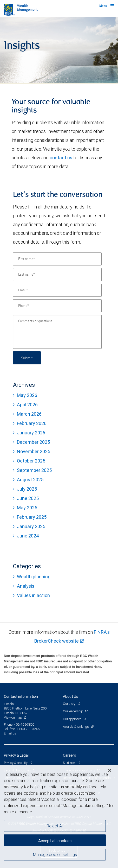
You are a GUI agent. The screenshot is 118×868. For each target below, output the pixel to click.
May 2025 (27, 508)
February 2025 (32, 517)
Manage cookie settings (55, 854)
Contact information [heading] (21, 696)
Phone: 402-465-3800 (19, 724)
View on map (13, 717)
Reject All (55, 826)
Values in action (33, 595)
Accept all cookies (55, 841)
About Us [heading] (70, 696)
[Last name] (57, 275)
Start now (70, 763)
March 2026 (29, 414)
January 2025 (31, 526)
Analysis (26, 586)
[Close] (110, 770)
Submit (27, 358)
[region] (59, 816)
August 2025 (30, 480)
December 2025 (33, 442)
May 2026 (27, 395)
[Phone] (57, 306)
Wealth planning (34, 577)
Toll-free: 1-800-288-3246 (22, 729)
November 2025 (34, 451)
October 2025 (31, 461)
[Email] (57, 290)
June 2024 (28, 536)
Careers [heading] (69, 755)
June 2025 (28, 498)
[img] (59, 50)
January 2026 (31, 433)
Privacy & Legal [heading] (16, 755)
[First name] (57, 259)
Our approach (73, 719)
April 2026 (27, 405)
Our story (70, 704)
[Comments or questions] (57, 332)
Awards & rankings (76, 727)
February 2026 (32, 423)
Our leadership (73, 711)
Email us (10, 733)
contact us (61, 158)
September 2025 (34, 470)
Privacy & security (16, 763)
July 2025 (27, 489)
